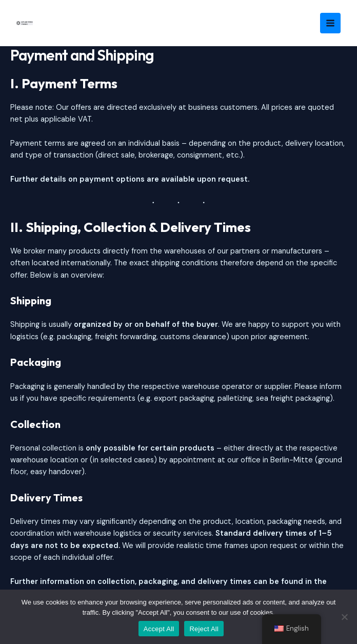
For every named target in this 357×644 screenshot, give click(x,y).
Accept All (159, 629)
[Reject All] (344, 617)
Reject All (204, 629)
